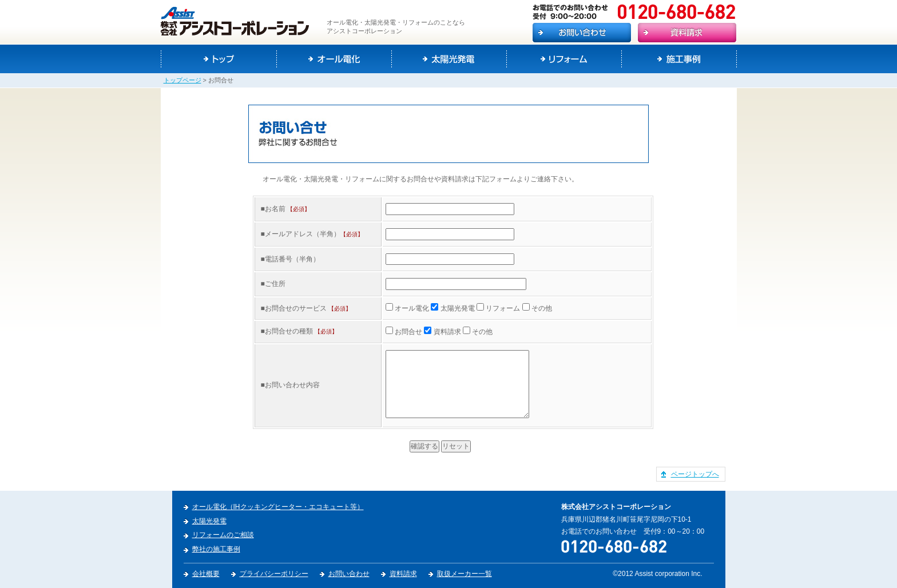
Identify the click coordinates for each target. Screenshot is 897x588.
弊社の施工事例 (216, 549)
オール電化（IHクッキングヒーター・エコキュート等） (278, 507)
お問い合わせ (349, 574)
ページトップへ (695, 474)
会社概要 (206, 574)
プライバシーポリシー (274, 574)
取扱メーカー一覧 (465, 574)
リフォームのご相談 (223, 535)
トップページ (182, 80)
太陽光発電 (209, 521)
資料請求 (403, 574)
